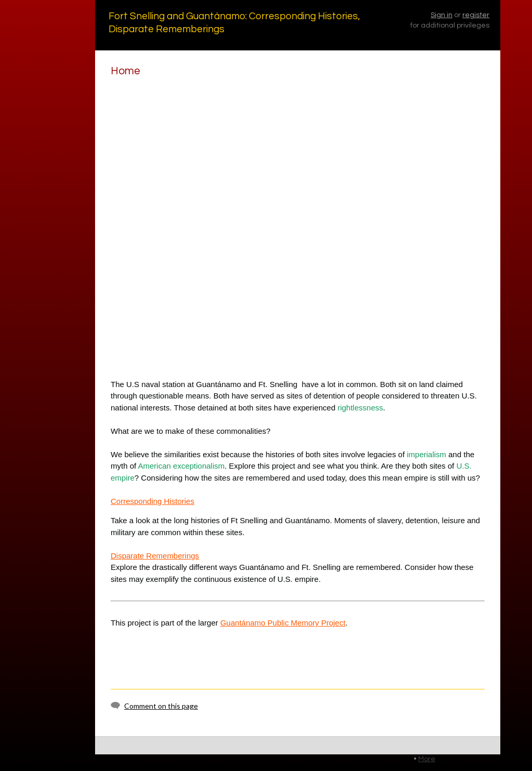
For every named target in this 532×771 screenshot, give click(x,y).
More (427, 759)
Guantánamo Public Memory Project (283, 623)
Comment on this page (161, 706)
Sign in (442, 15)
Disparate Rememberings (155, 556)
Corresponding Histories (152, 501)
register (476, 15)
